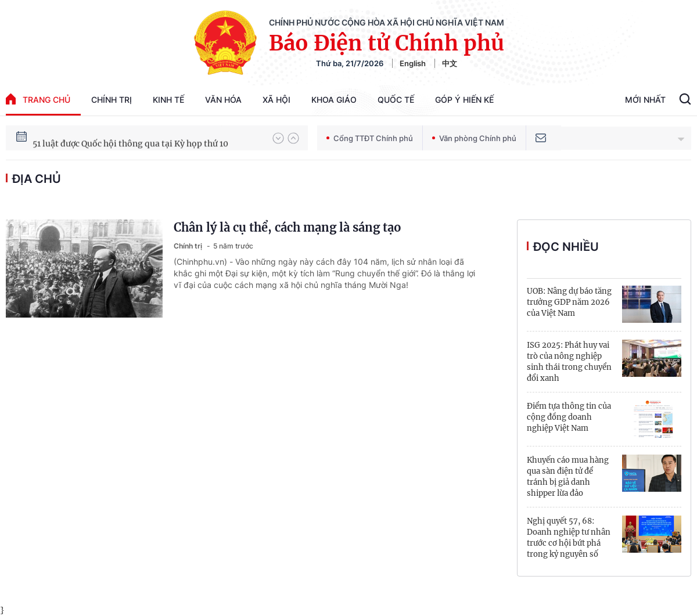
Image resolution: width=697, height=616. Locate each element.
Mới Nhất (645, 100)
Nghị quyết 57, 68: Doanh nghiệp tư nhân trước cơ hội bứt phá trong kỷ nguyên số (569, 538)
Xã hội (276, 100)
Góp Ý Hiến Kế (464, 100)
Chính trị (112, 100)
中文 (450, 63)
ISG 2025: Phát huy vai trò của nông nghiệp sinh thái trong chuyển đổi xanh (569, 362)
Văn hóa (223, 100)
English (413, 63)
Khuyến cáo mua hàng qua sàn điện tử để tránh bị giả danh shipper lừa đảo (568, 477)
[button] (278, 138)
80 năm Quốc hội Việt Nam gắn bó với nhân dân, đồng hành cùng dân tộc (147, 136)
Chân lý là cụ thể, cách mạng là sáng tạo (288, 227)
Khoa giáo (334, 100)
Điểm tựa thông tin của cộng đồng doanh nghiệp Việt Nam (569, 417)
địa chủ (37, 179)
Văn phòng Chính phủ (474, 138)
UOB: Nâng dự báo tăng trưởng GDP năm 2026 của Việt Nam (569, 302)
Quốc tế (396, 100)
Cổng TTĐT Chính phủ (370, 138)
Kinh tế (168, 100)
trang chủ (38, 99)
